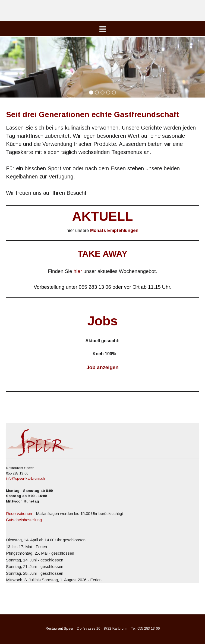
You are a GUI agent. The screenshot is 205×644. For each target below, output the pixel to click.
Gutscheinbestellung (24, 520)
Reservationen (19, 513)
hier (78, 271)
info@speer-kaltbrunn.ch (25, 478)
